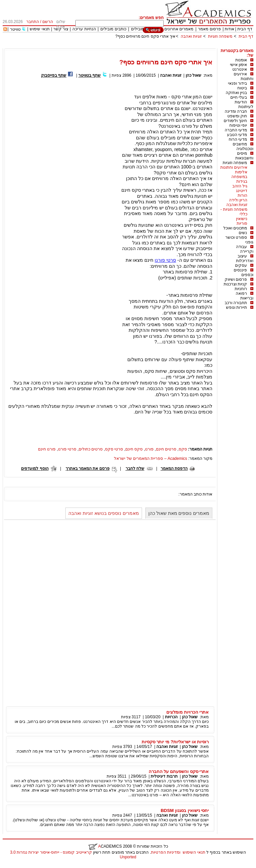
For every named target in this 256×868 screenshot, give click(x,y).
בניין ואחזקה (236, 93)
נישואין (242, 219)
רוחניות (241, 289)
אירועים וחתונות (243, 76)
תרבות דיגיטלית (164, 776)
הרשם (48, 22)
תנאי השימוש (194, 852)
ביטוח (242, 88)
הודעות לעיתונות (244, 104)
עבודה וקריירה (245, 249)
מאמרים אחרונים (179, 29)
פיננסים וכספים (243, 272)
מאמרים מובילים (145, 29)
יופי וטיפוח (238, 125)
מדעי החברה (236, 130)
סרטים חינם (166, 449)
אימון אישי (238, 65)
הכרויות (171, 717)
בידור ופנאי (237, 83)
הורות (242, 195)
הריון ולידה (238, 200)
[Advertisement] (132, 46)
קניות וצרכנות (235, 284)
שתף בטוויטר (89, 75)
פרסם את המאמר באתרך (88, 469)
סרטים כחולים (91, 449)
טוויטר (15, 29)
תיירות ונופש (236, 307)
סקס (183, 449)
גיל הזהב (240, 186)
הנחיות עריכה (84, 29)
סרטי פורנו (165, 260)
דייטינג (242, 191)
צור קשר (61, 29)
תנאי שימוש (39, 29)
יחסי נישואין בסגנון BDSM (185, 810)
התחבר (33, 22)
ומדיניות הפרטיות (166, 852)
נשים (243, 233)
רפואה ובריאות (244, 296)
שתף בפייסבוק (54, 75)
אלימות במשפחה (239, 174)
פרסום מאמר (209, 29)
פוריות (242, 223)
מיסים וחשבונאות (244, 156)
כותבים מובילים (113, 29)
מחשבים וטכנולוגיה (243, 146)
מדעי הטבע (237, 135)
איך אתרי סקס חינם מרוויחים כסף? (145, 36)
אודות (229, 29)
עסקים (241, 265)
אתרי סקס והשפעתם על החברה (179, 771)
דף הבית (245, 29)
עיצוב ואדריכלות (245, 258)
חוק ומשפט (237, 116)
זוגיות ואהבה (191, 36)
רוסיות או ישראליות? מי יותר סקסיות (175, 742)
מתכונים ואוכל (235, 228)
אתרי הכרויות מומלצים (187, 712)
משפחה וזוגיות (220, 36)
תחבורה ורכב (236, 303)
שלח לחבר (135, 469)
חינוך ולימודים (235, 121)
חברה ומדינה (236, 111)
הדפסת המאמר (174, 469)
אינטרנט (240, 69)
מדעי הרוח (238, 139)
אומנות (241, 60)
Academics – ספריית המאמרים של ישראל (150, 459)
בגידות (242, 181)
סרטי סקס (114, 449)
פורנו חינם (47, 449)
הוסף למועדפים (35, 469)
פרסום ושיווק (236, 279)
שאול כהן (193, 75)
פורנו (149, 449)
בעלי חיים (239, 97)
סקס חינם (134, 449)
